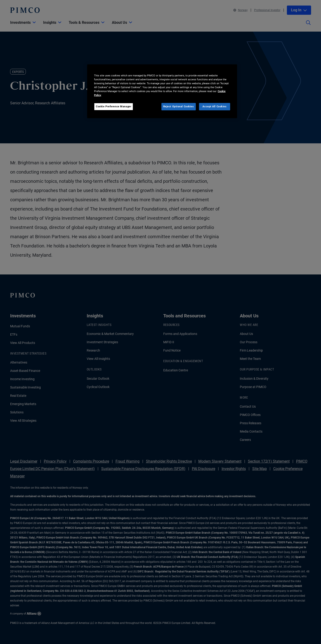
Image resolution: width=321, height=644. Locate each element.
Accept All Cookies (214, 106)
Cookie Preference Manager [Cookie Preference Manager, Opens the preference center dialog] (114, 106)
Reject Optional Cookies (179, 106)
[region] (162, 91)
